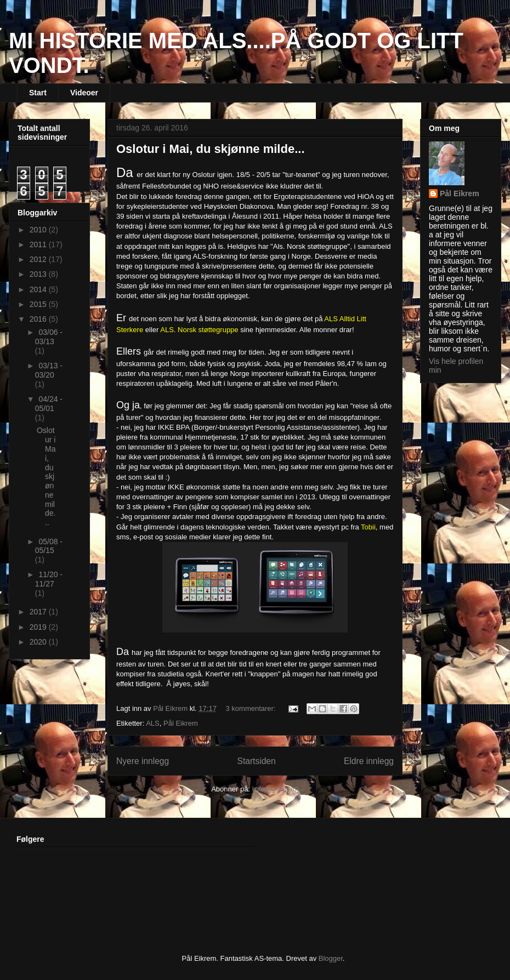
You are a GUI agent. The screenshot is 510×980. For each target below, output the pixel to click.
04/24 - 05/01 (49, 404)
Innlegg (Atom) (276, 789)
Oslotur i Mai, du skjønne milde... (211, 149)
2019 (39, 627)
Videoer (84, 93)
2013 (39, 274)
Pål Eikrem (181, 723)
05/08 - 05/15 (49, 546)
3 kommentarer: (252, 708)
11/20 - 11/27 (49, 579)
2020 (39, 642)
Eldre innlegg (369, 761)
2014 (39, 289)
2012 (39, 259)
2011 (39, 244)
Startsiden (256, 761)
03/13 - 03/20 (49, 370)
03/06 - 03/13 (49, 337)
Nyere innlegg (143, 761)
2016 (39, 319)
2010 (39, 230)
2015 (39, 304)
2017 (39, 612)
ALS (153, 723)
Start (38, 93)
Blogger (331, 958)
